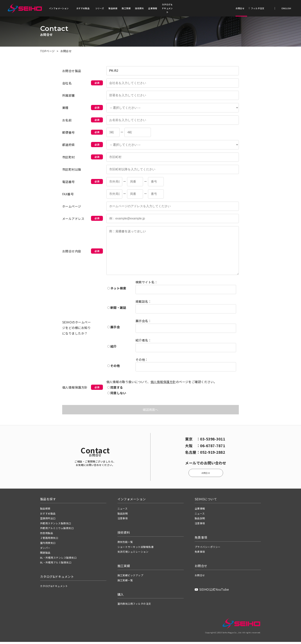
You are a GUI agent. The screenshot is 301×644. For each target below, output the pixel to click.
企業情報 (153, 8)
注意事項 (123, 520)
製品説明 (123, 515)
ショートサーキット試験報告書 (136, 549)
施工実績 (126, 8)
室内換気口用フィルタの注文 (134, 606)
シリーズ (100, 8)
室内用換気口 (48, 545)
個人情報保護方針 (163, 383)
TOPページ (47, 52)
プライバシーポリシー (208, 549)
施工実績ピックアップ (130, 577)
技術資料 (139, 8)
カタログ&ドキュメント (54, 588)
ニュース (123, 511)
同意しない (117, 394)
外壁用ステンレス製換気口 (56, 525)
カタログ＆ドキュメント (167, 8)
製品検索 (113, 8)
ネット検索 (117, 289)
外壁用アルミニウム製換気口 (57, 530)
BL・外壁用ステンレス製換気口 (58, 559)
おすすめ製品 (83, 8)
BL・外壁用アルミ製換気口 (56, 564)
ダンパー (45, 550)
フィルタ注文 (256, 8)
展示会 (114, 328)
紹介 (112, 348)
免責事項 (200, 554)
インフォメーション (59, 8)
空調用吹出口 (48, 520)
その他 (114, 367)
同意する (115, 389)
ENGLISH (286, 8)
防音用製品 (47, 535)
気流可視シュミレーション (133, 554)
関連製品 (45, 555)
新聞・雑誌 (117, 309)
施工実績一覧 (125, 582)
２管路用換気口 (49, 540)
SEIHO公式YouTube (212, 591)
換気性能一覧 (125, 544)
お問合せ (240, 8)
